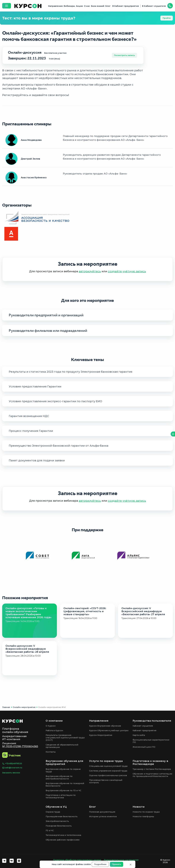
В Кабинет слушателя (154, 6)
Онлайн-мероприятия (24, 707)
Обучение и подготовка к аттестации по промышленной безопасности (152, 775)
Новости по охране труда (146, 812)
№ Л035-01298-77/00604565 (20, 746)
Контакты (51, 752)
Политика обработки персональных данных (77, 860)
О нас (87, 6)
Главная (6, 707)
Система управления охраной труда (108, 771)
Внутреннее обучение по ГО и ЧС (63, 790)
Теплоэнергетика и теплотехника (63, 835)
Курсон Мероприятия (101, 735)
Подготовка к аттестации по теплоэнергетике (61, 796)
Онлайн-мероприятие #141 (52, 707)
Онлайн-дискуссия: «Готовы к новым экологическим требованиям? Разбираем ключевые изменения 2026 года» (29, 613)
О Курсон (51, 726)
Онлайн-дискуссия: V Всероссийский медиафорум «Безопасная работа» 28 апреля (27, 649)
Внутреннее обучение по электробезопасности (59, 777)
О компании (54, 721)
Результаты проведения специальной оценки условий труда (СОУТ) (65, 738)
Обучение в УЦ (56, 807)
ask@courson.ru (12, 768)
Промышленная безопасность (62, 817)
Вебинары (69, 6)
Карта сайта (139, 735)
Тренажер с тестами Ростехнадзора (152, 769)
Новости (139, 807)
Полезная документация (102, 812)
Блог (108, 6)
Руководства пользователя (152, 721)
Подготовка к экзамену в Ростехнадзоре (150, 763)
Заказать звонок (11, 773)
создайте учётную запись (127, 271)
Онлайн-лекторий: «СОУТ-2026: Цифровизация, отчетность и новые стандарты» (85, 611)
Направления (55, 6)
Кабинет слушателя (143, 726)
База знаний (98, 6)
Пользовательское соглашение (121, 860)
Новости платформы (143, 817)
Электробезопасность (57, 821)
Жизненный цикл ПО (144, 747)
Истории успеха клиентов (103, 817)
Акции (79, 6)
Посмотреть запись (124, 55)
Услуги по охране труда (106, 761)
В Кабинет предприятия (126, 6)
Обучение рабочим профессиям (63, 840)
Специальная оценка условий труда (108, 766)
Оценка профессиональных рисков (108, 775)
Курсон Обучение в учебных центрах (109, 731)
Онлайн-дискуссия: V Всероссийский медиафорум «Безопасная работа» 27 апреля (143, 611)
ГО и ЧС (50, 830)
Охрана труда (53, 812)
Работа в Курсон (54, 731)
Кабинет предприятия (144, 731)
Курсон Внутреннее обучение (105, 726)
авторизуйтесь (90, 271)
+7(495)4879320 (12, 764)
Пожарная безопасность (59, 826)
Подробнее (100, 864)
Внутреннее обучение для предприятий (64, 763)
